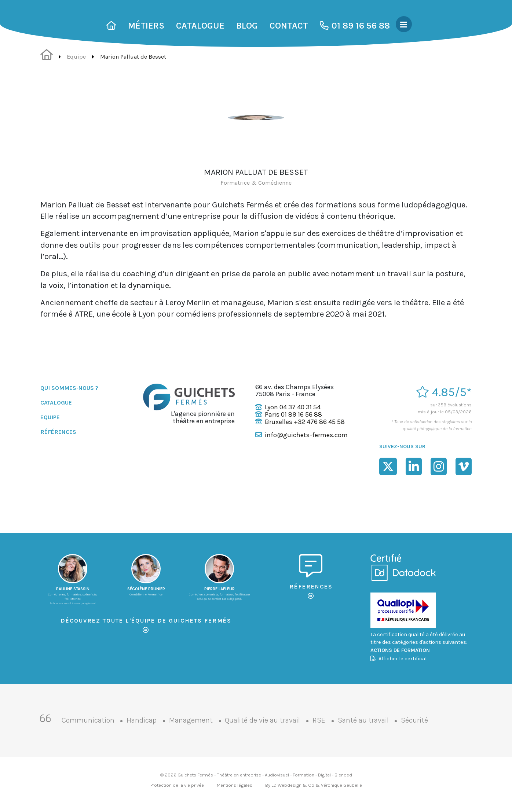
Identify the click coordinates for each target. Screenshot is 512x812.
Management (191, 720)
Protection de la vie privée (177, 785)
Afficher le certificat (399, 659)
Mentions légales (235, 785)
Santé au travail (363, 720)
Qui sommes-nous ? (69, 388)
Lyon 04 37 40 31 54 (293, 407)
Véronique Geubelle (341, 785)
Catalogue (200, 26)
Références (58, 432)
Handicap (142, 720)
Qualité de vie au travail (262, 720)
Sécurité (414, 720)
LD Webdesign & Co (293, 785)
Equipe (76, 57)
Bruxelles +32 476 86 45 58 (305, 422)
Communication (88, 720)
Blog (247, 26)
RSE (319, 720)
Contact (289, 26)
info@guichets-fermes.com (306, 435)
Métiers (146, 26)
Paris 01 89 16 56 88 (293, 414)
